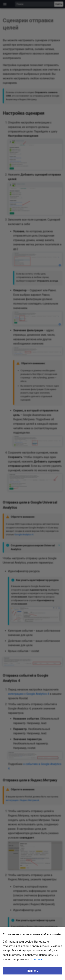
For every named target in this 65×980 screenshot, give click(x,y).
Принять (32, 971)
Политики (36, 959)
